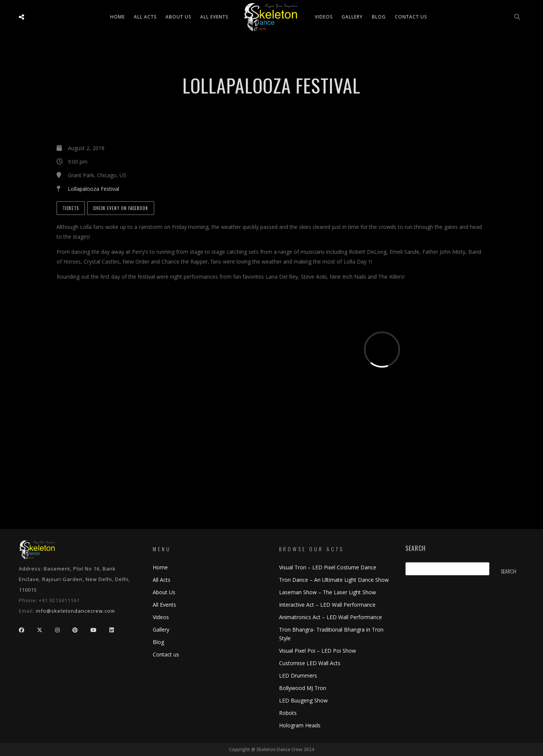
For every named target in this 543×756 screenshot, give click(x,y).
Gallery (352, 17)
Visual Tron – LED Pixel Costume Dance (328, 567)
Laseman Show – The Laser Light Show (327, 592)
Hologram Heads (300, 725)
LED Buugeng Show (303, 700)
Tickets (71, 208)
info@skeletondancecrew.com (75, 611)
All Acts (162, 580)
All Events (214, 17)
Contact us (411, 17)
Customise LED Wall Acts (310, 663)
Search (416, 548)
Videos (324, 17)
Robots (288, 713)
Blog (379, 17)
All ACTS (145, 17)
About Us (178, 17)
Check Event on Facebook (121, 208)
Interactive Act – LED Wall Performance (327, 605)
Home (117, 17)
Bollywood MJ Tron (303, 688)
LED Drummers (298, 675)
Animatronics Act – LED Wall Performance (331, 617)
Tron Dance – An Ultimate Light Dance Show (334, 580)
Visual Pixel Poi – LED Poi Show (318, 651)
